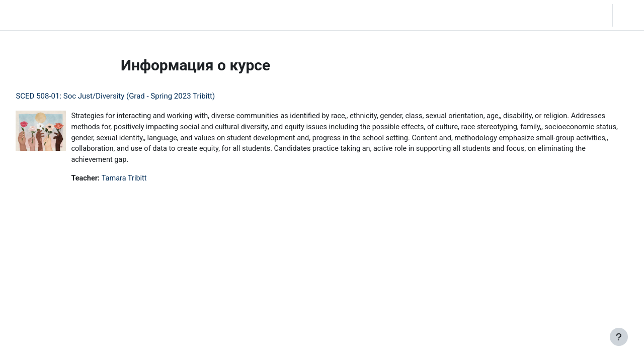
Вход (627, 15)
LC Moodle (30, 15)
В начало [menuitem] (85, 15)
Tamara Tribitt (149, 180)
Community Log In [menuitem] (140, 15)
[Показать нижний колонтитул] (619, 337)
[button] (573, 15)
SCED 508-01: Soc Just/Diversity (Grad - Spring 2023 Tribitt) (138, 96)
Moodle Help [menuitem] (199, 15)
